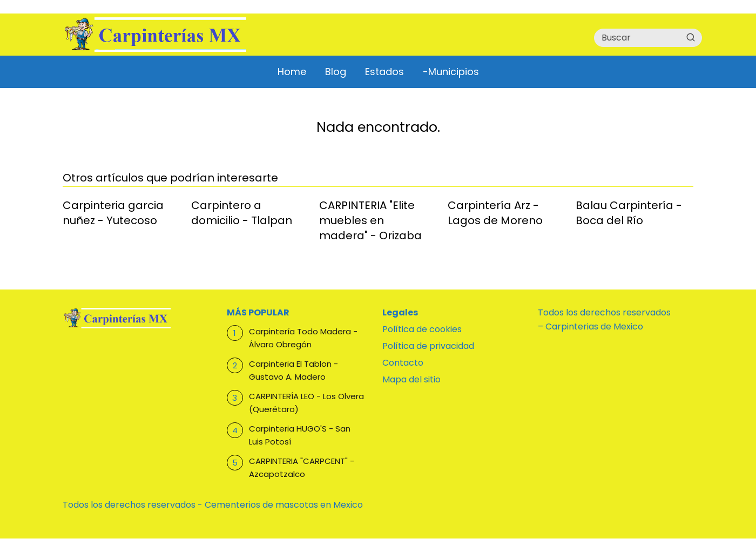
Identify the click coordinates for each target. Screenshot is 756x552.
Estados (384, 72)
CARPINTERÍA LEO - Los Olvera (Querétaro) (306, 403)
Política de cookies (422, 329)
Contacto (403, 363)
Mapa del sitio (411, 379)
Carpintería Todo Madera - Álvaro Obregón (303, 338)
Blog (336, 72)
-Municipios (451, 72)
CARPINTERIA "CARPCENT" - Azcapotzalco (302, 467)
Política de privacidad (428, 346)
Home (292, 72)
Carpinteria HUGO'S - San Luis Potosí (300, 435)
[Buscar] (691, 37)
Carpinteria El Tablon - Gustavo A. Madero (293, 370)
